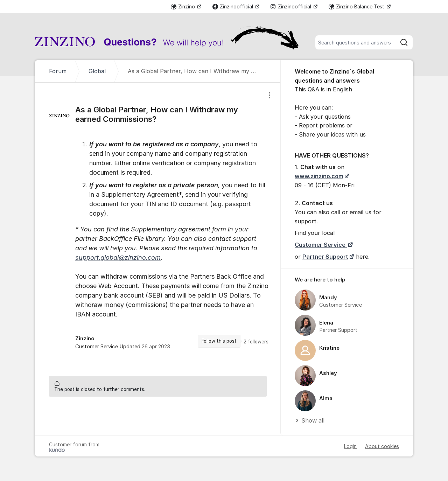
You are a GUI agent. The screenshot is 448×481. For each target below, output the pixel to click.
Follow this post (219, 341)
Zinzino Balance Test (357, 6)
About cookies (382, 446)
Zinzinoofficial (233, 6)
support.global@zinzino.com (118, 257)
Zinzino (184, 6)
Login (350, 446)
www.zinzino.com (319, 176)
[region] (158, 225)
